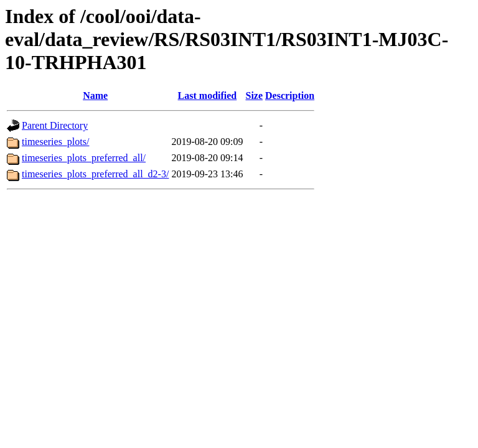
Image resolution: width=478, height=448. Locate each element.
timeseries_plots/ (55, 142)
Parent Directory (55, 125)
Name (95, 96)
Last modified (208, 96)
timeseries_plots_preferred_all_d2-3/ (95, 174)
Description (290, 96)
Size (254, 96)
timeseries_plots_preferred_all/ (84, 158)
